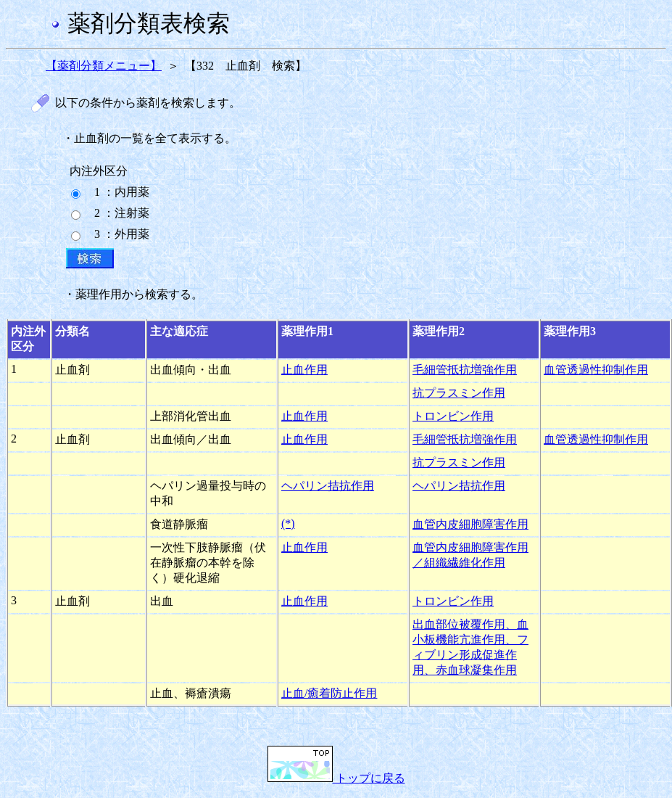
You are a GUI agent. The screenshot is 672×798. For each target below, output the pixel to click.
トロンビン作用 (453, 416)
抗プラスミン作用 (459, 393)
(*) (288, 523)
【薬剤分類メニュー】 (104, 66)
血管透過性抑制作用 (596, 370)
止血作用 (304, 370)
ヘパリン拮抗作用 (328, 486)
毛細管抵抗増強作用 (465, 370)
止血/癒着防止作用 (329, 693)
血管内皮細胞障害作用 (470, 524)
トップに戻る (336, 778)
